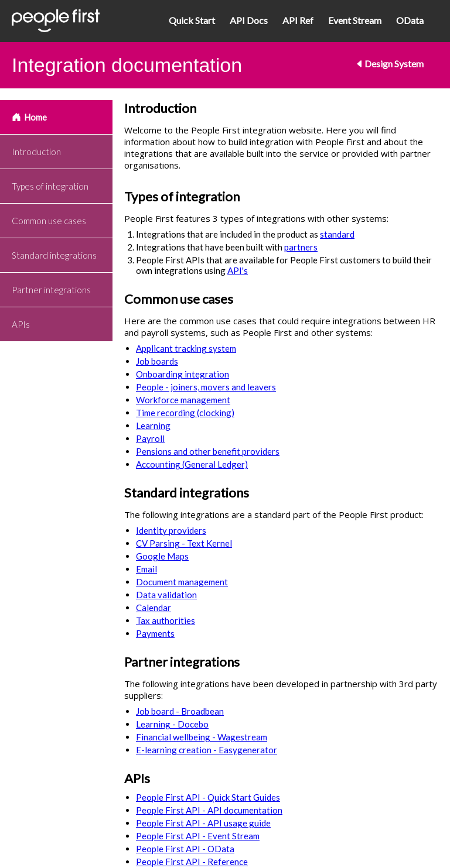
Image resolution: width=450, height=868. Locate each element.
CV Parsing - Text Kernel (184, 543)
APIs (21, 324)
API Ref (298, 20)
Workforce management (183, 400)
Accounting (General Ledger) (192, 464)
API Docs (249, 20)
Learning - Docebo (172, 724)
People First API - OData (185, 849)
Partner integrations (51, 290)
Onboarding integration (183, 374)
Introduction (36, 152)
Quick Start (192, 20)
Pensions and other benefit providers (208, 451)
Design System (389, 64)
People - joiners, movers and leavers (206, 387)
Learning (153, 426)
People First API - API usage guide (203, 823)
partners (301, 247)
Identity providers (171, 530)
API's (238, 270)
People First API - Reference (192, 862)
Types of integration (50, 186)
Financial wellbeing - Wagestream (202, 737)
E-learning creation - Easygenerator (207, 750)
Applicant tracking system (186, 348)
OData (410, 20)
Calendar (154, 608)
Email (146, 569)
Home (29, 117)
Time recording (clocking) (185, 413)
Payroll (150, 438)
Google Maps (162, 556)
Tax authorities (166, 620)
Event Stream (355, 20)
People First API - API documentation (209, 810)
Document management (182, 582)
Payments (155, 633)
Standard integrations (54, 255)
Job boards (157, 361)
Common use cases (49, 221)
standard (337, 234)
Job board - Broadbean (180, 711)
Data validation (166, 595)
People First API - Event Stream (198, 836)
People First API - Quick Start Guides (208, 797)
